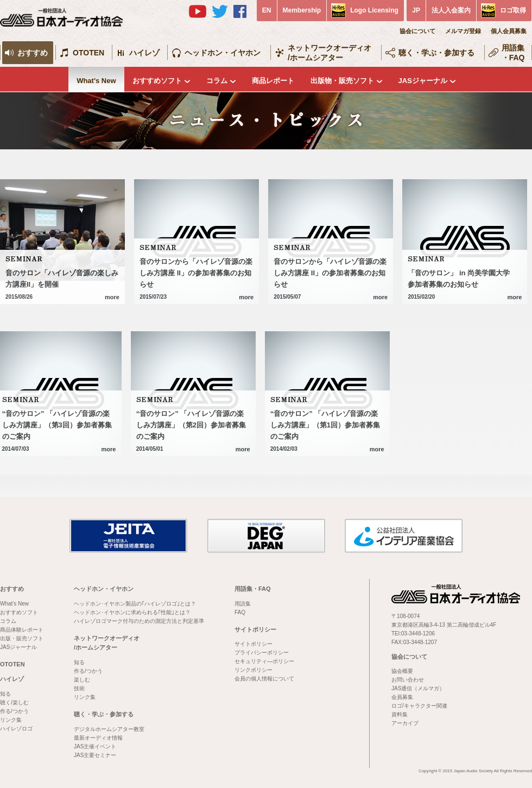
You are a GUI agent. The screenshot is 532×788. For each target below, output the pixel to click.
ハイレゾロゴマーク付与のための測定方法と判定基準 (139, 621)
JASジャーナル (423, 81)
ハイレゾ (144, 53)
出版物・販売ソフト (342, 81)
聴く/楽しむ (14, 702)
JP (416, 10)
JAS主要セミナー (95, 755)
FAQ (240, 612)
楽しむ (82, 680)
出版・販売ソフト (22, 638)
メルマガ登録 (463, 31)
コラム (217, 81)
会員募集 (402, 697)
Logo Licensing (374, 10)
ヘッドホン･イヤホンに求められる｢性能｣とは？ (132, 612)
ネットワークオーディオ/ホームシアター (330, 53)
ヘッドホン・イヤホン (223, 53)
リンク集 (11, 720)
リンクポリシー (254, 670)
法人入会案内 (451, 10)
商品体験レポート (22, 630)
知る (5, 694)
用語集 (243, 604)
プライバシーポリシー (262, 653)
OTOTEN (88, 53)
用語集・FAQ (513, 53)
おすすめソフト (157, 81)
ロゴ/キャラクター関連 (419, 706)
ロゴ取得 (513, 10)
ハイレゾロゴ (16, 729)
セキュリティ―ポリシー (264, 661)
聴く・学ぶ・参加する (436, 53)
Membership (302, 10)
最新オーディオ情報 (98, 738)
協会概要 (402, 671)
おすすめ (33, 53)
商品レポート (273, 81)
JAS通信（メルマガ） (418, 688)
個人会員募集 (509, 31)
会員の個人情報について (264, 679)
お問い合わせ (408, 680)
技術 (79, 688)
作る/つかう (14, 711)
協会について (417, 31)
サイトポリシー (255, 629)
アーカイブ (405, 723)
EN (267, 10)
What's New (96, 81)
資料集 (400, 714)
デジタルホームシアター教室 (109, 729)
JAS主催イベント (95, 746)
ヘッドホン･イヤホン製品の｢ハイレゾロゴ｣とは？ (135, 604)
